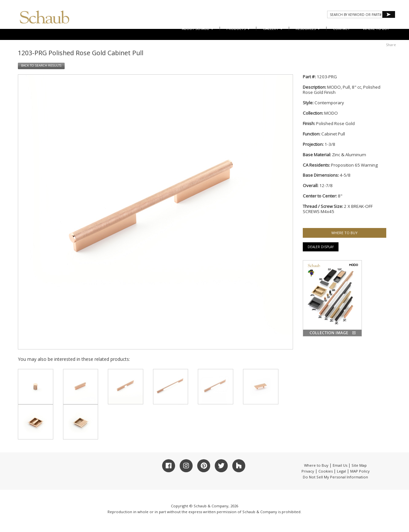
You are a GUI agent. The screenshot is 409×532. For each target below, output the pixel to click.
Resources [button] (308, 28)
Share (391, 45)
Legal (341, 471)
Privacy (308, 471)
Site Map (359, 465)
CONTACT (341, 28)
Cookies (326, 471)
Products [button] (238, 28)
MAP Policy (360, 471)
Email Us (340, 465)
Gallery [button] (273, 28)
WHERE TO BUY (376, 28)
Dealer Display (321, 247)
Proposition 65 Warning (354, 165)
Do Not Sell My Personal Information (335, 477)
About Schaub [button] (198, 28)
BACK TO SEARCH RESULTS (41, 65)
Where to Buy (316, 465)
